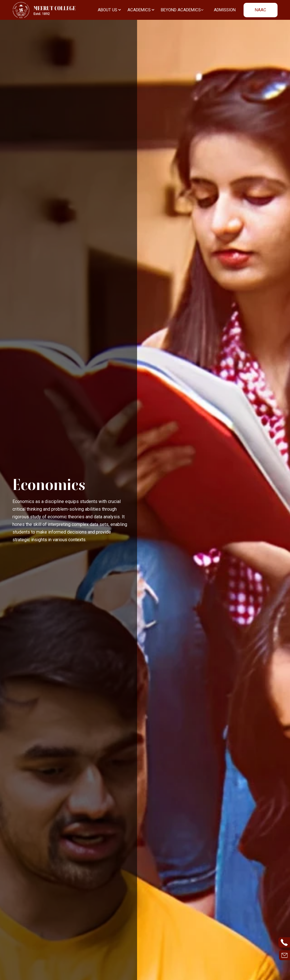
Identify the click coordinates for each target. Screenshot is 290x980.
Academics (141, 10)
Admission (225, 10)
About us (109, 10)
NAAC (261, 10)
